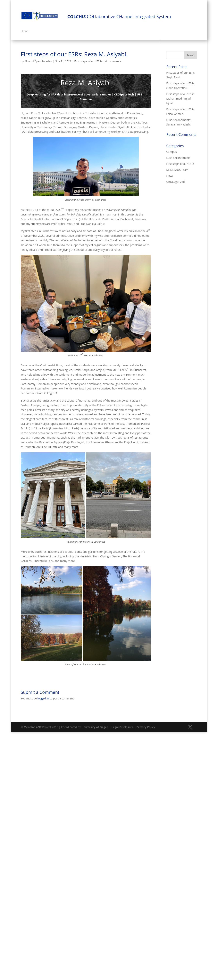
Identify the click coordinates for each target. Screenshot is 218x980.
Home (25, 31)
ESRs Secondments (178, 158)
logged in (43, 698)
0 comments (113, 61)
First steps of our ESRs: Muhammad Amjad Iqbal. (181, 99)
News (170, 176)
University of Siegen (95, 727)
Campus (171, 152)
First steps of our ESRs (88, 61)
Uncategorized (175, 182)
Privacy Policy (146, 727)
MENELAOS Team (177, 170)
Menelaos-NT (33, 727)
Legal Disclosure (123, 727)
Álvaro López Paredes (38, 61)
